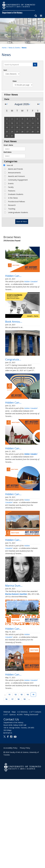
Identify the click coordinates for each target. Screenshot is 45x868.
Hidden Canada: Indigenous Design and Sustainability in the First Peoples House (22, 280)
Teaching (12, 209)
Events (11, 183)
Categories (11, 161)
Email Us (9, 822)
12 (15, 783)
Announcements (14, 173)
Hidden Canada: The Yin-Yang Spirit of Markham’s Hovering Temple (21, 540)
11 (9, 783)
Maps (14, 801)
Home (4, 48)
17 (12, 788)
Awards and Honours (16, 176)
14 (28, 783)
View (15, 81)
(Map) (9, 819)
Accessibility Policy (10, 837)
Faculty (11, 187)
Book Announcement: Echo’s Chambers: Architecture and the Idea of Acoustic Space (22, 333)
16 (6, 788)
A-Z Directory (22, 801)
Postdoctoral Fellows (17, 201)
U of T (6, 803)
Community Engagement (18, 180)
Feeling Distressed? (31, 803)
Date (7, 99)
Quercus (13, 803)
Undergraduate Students (18, 212)
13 (22, 783)
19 (24, 788)
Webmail (7, 801)
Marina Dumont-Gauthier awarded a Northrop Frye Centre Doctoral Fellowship (21, 651)
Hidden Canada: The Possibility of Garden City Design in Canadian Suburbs (22, 702)
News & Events (14, 48)
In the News (13, 198)
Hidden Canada (31, 289)
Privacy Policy (25, 837)
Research (12, 205)
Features (12, 191)
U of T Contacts (35, 801)
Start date (8, 145)
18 (18, 788)
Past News (10, 141)
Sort (5, 70)
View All (10, 165)
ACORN (20, 803)
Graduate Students (16, 194)
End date (7, 152)
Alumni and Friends (15, 169)
